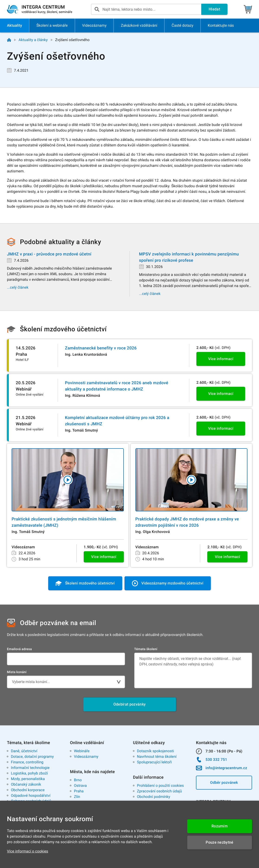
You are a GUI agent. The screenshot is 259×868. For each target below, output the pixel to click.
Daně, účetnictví (24, 751)
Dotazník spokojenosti (156, 751)
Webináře (82, 751)
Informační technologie (30, 768)
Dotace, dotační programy (32, 757)
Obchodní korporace (28, 790)
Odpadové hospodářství (31, 795)
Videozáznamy (86, 757)
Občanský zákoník (26, 784)
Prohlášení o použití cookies (160, 786)
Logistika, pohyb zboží (29, 773)
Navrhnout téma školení (157, 757)
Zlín (77, 797)
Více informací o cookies (28, 851)
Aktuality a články (33, 40)
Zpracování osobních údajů (160, 791)
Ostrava (80, 786)
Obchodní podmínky (154, 797)
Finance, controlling (27, 762)
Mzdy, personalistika (28, 779)
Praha (79, 791)
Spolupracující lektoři (155, 762)
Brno (78, 780)
